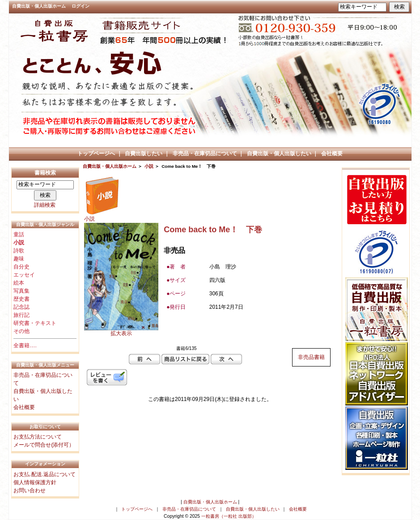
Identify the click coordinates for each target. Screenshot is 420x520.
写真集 (21, 291)
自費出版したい (144, 153)
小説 (149, 166)
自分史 (21, 267)
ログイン (81, 6)
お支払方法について (38, 437)
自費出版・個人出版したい (279, 153)
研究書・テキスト (35, 323)
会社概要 (332, 153)
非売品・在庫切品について (205, 153)
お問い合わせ (30, 490)
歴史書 (21, 299)
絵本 (19, 283)
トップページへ (96, 153)
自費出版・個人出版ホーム (39, 6)
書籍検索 (45, 173)
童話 (19, 234)
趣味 (19, 259)
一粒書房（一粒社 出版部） (229, 516)
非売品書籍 (311, 357)
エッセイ (24, 275)
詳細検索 (45, 205)
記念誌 (21, 307)
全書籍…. (25, 345)
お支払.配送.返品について (45, 474)
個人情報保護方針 (35, 482)
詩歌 (19, 251)
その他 (21, 331)
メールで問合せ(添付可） (44, 445)
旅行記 (21, 315)
